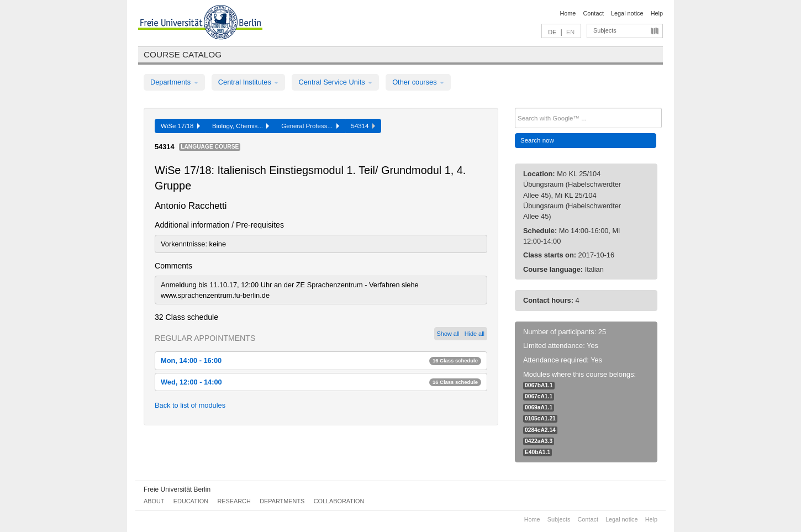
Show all (448, 334)
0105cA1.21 (540, 418)
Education (191, 501)
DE (552, 32)
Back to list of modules (190, 405)
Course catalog (183, 54)
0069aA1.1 (539, 407)
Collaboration (339, 501)
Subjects (605, 30)
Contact (593, 13)
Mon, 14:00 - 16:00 (321, 360)
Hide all (475, 334)
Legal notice (627, 13)
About (154, 501)
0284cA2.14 (540, 430)
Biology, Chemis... (241, 126)
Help (657, 13)
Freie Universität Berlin (177, 489)
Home (568, 13)
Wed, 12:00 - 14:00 (321, 382)
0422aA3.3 (539, 441)
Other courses (418, 82)
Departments (174, 82)
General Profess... (310, 126)
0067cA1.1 (539, 396)
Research (234, 501)
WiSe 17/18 (180, 126)
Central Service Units (335, 82)
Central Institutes (249, 82)
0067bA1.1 (539, 385)
